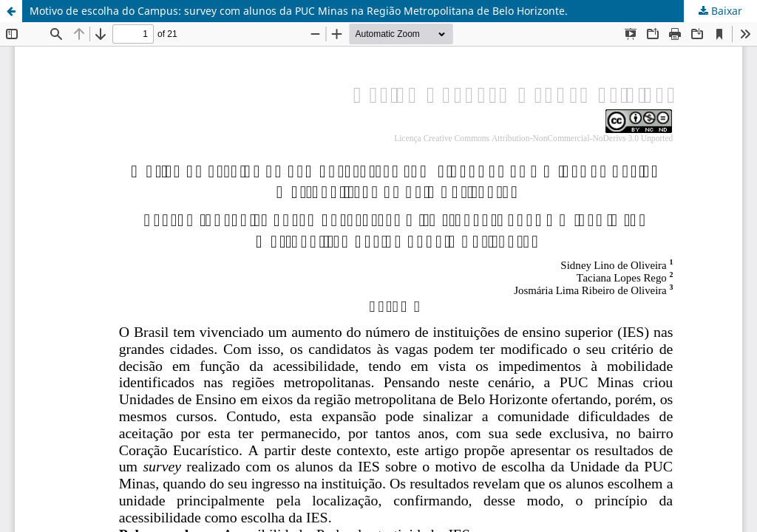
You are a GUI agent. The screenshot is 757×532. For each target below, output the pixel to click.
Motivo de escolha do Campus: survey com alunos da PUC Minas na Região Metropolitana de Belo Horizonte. (299, 11)
